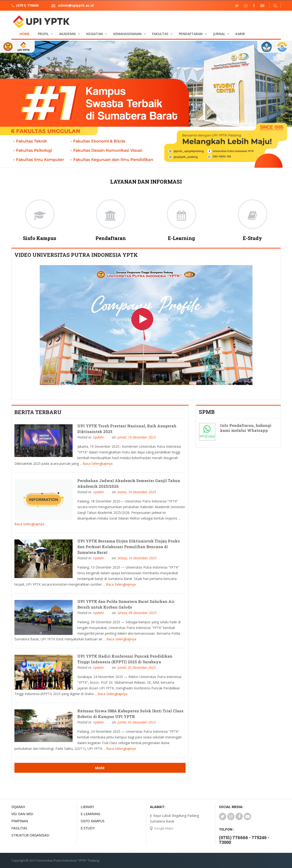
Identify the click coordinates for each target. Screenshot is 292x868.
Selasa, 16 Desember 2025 (137, 558)
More (100, 768)
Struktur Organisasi (30, 835)
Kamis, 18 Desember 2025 (137, 492)
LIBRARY (87, 807)
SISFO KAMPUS (93, 821)
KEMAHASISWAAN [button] (127, 34)
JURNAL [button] (219, 34)
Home (25, 34)
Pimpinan (20, 821)
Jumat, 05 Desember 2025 (137, 667)
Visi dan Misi (22, 814)
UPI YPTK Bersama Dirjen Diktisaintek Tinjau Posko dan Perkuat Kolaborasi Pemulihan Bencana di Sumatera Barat (129, 547)
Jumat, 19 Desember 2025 (137, 437)
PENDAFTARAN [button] (191, 34)
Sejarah (18, 807)
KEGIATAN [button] (95, 34)
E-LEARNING (90, 814)
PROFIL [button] (43, 34)
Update (98, 437)
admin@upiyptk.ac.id (76, 5)
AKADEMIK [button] (68, 34)
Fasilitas (19, 828)
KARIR (240, 34)
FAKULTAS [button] (160, 34)
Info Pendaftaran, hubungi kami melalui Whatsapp (246, 428)
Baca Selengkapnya (98, 463)
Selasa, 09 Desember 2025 (137, 613)
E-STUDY (88, 828)
